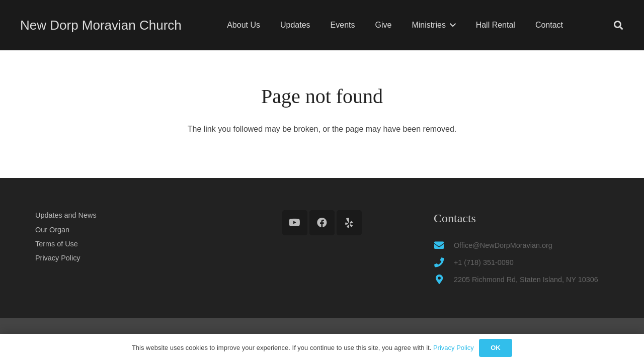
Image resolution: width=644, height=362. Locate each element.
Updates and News (66, 215)
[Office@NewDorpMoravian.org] (444, 245)
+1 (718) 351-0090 (484, 262)
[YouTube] (295, 223)
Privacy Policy (58, 258)
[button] (451, 25)
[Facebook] (322, 223)
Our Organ (52, 230)
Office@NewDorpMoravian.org (503, 245)
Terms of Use (57, 244)
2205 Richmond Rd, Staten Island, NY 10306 (526, 280)
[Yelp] (349, 223)
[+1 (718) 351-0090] (444, 262)
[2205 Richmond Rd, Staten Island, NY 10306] (444, 279)
